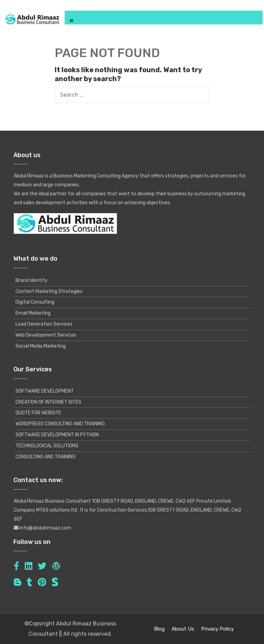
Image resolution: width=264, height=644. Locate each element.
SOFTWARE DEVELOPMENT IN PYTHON (57, 435)
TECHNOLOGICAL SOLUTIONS (47, 446)
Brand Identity (31, 280)
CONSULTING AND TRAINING (46, 457)
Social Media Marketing (41, 346)
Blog (159, 629)
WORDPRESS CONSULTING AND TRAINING (60, 424)
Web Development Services (46, 335)
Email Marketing (33, 313)
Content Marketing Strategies (49, 291)
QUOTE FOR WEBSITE (38, 413)
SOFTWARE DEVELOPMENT (45, 391)
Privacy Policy (217, 629)
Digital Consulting (35, 302)
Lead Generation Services (44, 324)
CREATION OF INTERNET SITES (48, 402)
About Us (183, 629)
